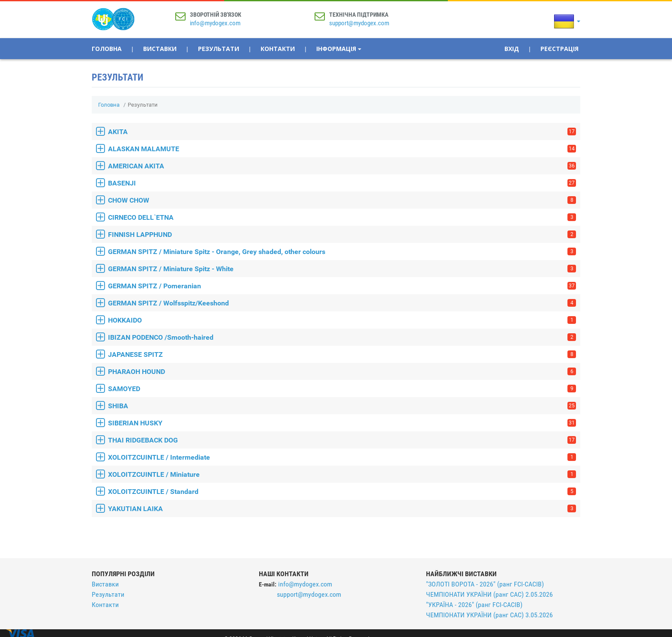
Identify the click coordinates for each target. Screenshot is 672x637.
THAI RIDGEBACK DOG (342, 440)
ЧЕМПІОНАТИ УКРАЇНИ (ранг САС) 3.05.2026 (489, 615)
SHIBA (342, 406)
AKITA (342, 132)
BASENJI (342, 183)
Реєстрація (559, 49)
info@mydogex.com (215, 23)
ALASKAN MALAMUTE (342, 149)
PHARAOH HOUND (342, 372)
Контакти (278, 49)
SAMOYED (342, 389)
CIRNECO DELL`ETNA (342, 217)
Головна (107, 49)
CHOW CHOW (342, 200)
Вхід (512, 49)
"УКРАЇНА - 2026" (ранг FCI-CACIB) (474, 605)
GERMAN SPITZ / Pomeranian (342, 286)
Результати (219, 49)
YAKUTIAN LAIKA (342, 509)
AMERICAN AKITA (342, 166)
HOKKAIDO (342, 320)
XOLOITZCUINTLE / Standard (342, 492)
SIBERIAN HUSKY (342, 423)
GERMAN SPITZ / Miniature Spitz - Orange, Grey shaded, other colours (342, 252)
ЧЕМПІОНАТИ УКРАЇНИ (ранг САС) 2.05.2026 (489, 594)
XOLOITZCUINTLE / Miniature (342, 474)
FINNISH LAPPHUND (342, 235)
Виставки (160, 49)
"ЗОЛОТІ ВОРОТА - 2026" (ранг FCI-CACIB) (485, 584)
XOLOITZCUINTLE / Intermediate (342, 457)
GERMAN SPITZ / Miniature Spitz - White (342, 269)
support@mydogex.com (359, 23)
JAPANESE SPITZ (342, 354)
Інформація (339, 49)
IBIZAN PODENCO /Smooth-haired (342, 337)
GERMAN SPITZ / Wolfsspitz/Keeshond (342, 303)
